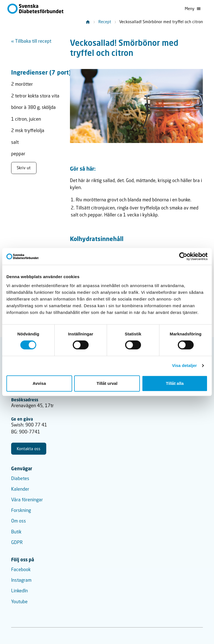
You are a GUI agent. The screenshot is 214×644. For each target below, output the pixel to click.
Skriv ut (24, 168)
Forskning (21, 510)
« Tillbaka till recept (31, 41)
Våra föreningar (27, 500)
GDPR (17, 542)
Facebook (21, 569)
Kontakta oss (29, 449)
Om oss (19, 521)
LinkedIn (20, 591)
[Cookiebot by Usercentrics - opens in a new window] (183, 256)
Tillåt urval (107, 383)
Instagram (21, 580)
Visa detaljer (184, 365)
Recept (105, 22)
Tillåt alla (175, 383)
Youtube (19, 602)
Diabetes (20, 478)
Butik (16, 532)
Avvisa (39, 383)
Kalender (20, 489)
